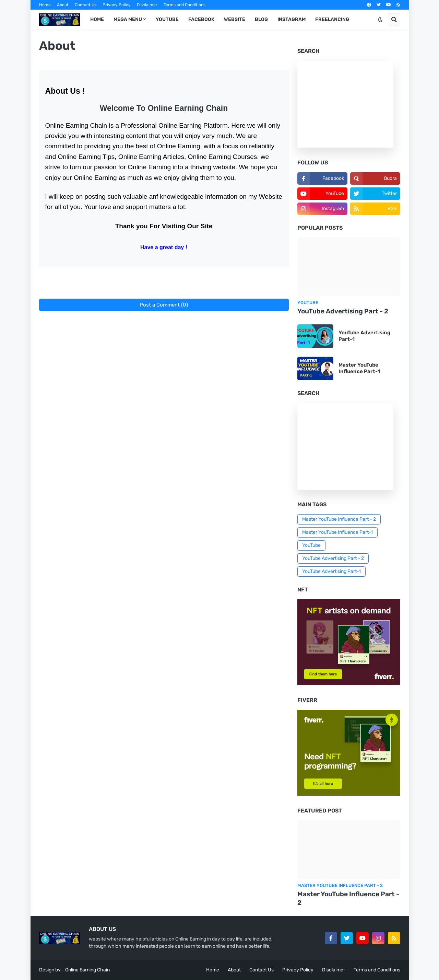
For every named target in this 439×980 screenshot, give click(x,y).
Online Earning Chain (87, 970)
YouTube (311, 545)
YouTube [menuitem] (167, 19)
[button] (380, 20)
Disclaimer (147, 5)
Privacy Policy (117, 5)
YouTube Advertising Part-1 (364, 336)
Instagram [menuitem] (292, 19)
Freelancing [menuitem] (332, 19)
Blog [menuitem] (261, 19)
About (63, 5)
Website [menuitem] (235, 19)
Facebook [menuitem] (201, 19)
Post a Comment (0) (164, 305)
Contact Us (86, 5)
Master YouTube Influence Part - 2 (339, 519)
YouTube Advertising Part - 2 (343, 311)
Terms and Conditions (185, 5)
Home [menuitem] (97, 19)
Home (45, 5)
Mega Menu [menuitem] (128, 19)
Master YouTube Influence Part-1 (359, 368)
